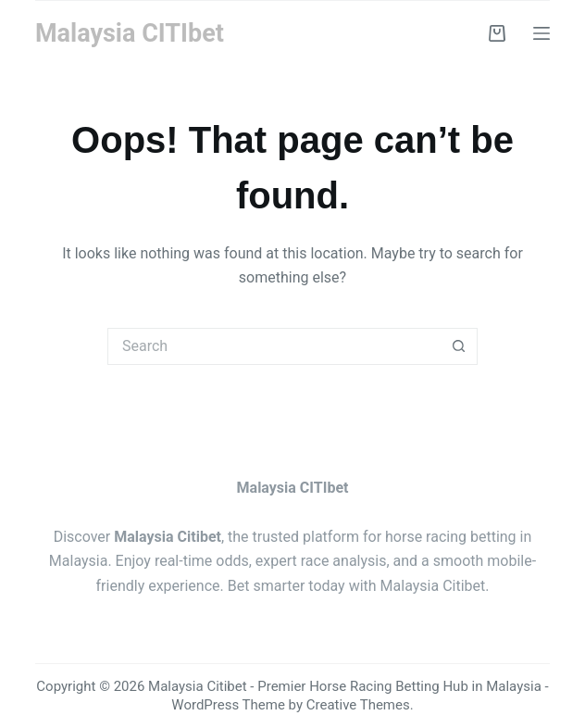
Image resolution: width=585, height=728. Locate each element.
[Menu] (541, 33)
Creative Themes (358, 705)
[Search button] (459, 346)
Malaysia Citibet (433, 586)
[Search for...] (274, 346)
